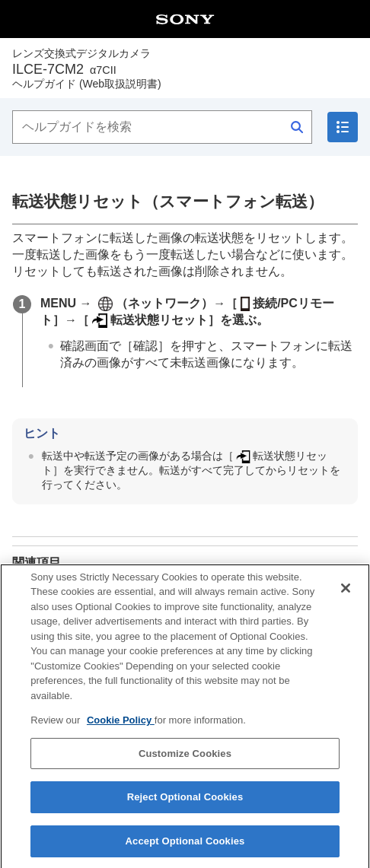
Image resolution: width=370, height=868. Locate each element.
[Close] (346, 598)
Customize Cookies (185, 764)
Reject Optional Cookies (185, 808)
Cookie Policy (121, 731)
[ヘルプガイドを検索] (162, 127)
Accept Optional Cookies (185, 852)
